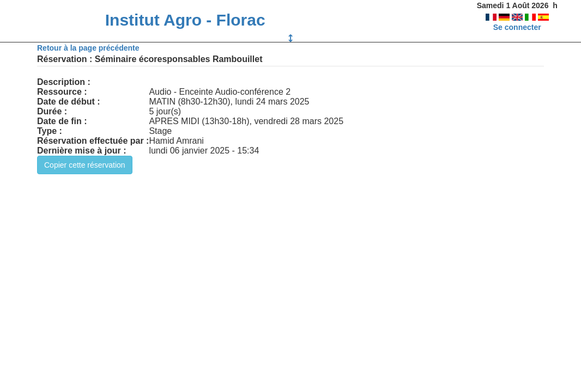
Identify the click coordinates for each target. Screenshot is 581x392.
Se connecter (517, 27)
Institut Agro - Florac (185, 20)
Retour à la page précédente (88, 48)
